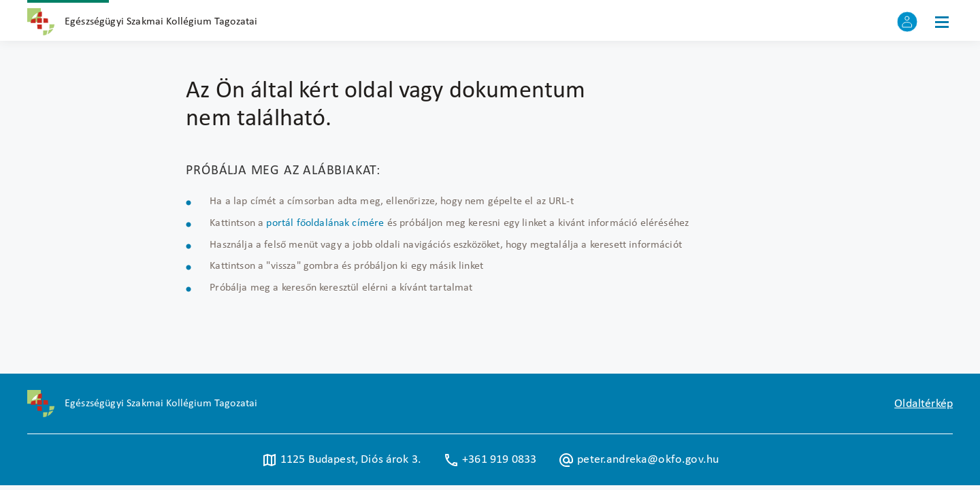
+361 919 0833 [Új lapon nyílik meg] (490, 460)
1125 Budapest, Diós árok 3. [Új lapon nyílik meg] (341, 460)
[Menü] (942, 22)
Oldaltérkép (924, 404)
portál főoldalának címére (325, 223)
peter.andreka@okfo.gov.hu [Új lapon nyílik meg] (638, 460)
